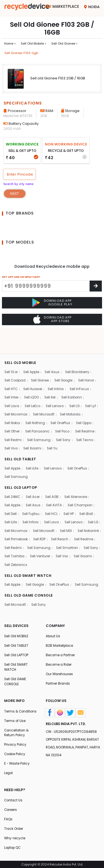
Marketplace (61, 7)
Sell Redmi (13, 419)
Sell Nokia (13, 402)
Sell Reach (90, 520)
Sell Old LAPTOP (17, 647)
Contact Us (14, 799)
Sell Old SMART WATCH (17, 659)
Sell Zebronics (85, 546)
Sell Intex (12, 376)
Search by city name (20, 185)
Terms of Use (15, 718)
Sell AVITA (55, 486)
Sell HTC (11, 367)
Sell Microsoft (45, 393)
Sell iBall (88, 494)
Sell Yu (54, 428)
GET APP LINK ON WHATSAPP (21, 278)
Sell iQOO (32, 376)
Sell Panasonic (38, 411)
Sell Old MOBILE (17, 627)
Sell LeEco (33, 385)
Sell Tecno (87, 419)
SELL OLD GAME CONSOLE (29, 586)
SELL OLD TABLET (21, 438)
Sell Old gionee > (65, 44)
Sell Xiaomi (33, 428)
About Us (53, 627)
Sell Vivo (11, 428)
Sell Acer (34, 477)
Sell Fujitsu (31, 494)
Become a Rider (59, 656)
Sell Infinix (57, 367)
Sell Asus (54, 350)
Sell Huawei (33, 367)
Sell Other (12, 411)
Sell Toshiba (64, 538)
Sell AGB (54, 477)
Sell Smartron (16, 538)
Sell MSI (84, 512)
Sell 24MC (13, 477)
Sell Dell (11, 494)
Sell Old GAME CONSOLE (16, 673)
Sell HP (70, 494)
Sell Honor (90, 359)
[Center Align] (96, 287)
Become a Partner (61, 647)
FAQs (8, 819)
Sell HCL (52, 494)
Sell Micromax (16, 393)
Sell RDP (69, 520)
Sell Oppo (86, 402)
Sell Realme (87, 411)
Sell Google (66, 359)
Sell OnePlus (63, 402)
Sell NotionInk (16, 520)
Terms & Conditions (14, 706)
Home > (10, 44)
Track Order (14, 828)
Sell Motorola (72, 393)
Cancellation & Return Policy (17, 730)
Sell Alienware (78, 477)
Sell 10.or (12, 350)
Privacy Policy (16, 743)
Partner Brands (58, 676)
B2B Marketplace (60, 637)
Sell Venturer (15, 546)
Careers (11, 809)
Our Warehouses (60, 666)
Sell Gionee (41, 359)
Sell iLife (33, 448)
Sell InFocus (81, 367)
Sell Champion (81, 486)
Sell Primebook (45, 520)
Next (15, 194)
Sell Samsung (40, 419)
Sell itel (51, 376)
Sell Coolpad (15, 359)
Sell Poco (64, 411)
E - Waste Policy (18, 762)
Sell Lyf (93, 385)
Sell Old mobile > (34, 44)
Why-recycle (15, 838)
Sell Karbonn (73, 376)
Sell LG (77, 385)
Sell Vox (37, 546)
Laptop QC (13, 848)
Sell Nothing (37, 402)
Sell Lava (12, 385)
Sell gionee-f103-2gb (21, 54)
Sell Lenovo (56, 385)
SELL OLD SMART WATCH (29, 557)
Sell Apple (32, 350)
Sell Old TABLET (17, 637)
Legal (9, 772)
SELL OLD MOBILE (21, 340)
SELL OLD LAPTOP (21, 467)
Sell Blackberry (79, 350)
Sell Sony (65, 419)
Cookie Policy (15, 752)
